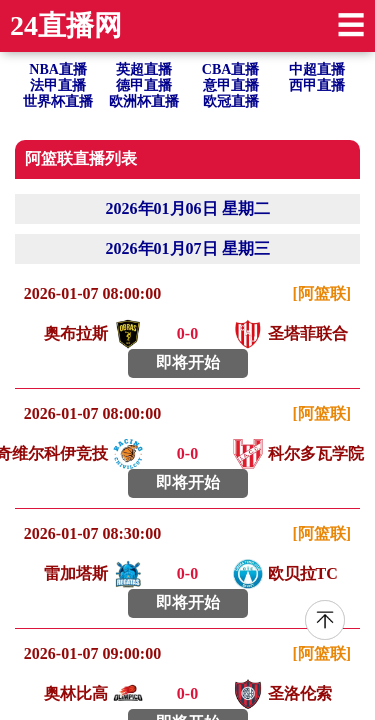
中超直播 (317, 69)
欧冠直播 (231, 101)
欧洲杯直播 (144, 101)
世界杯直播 (58, 101)
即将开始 (188, 362)
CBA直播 (231, 69)
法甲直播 (58, 85)
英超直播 (144, 69)
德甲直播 (144, 85)
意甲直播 (231, 85)
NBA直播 (58, 69)
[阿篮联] (322, 293)
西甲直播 (317, 85)
